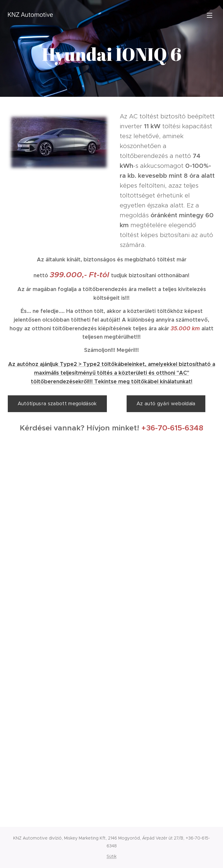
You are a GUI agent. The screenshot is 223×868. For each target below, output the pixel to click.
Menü (210, 15)
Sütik (111, 856)
